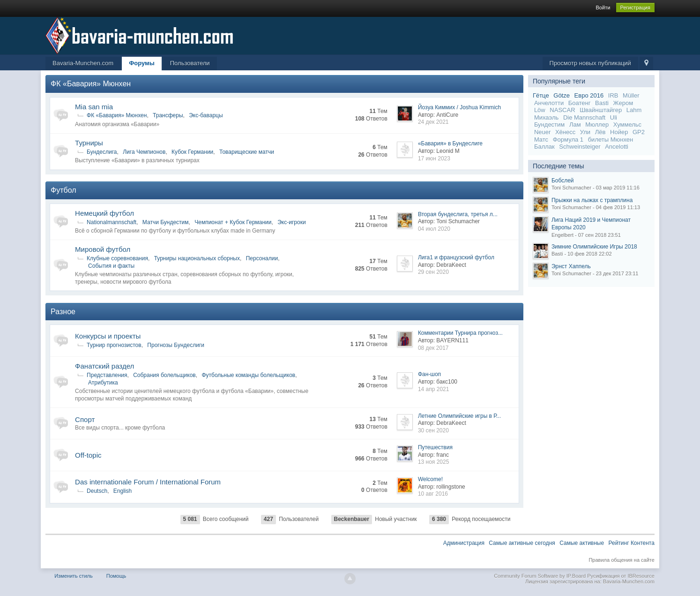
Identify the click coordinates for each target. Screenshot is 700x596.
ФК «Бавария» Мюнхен (91, 84)
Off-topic (88, 455)
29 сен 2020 (433, 272)
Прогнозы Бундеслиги (176, 345)
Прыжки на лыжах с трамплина (592, 200)
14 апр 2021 (434, 389)
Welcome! (430, 479)
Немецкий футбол (104, 213)
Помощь (116, 576)
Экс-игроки (291, 222)
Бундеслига (102, 152)
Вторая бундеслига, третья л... (458, 214)
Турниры (89, 143)
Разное (63, 312)
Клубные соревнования (117, 258)
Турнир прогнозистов (114, 345)
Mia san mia (94, 107)
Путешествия (435, 447)
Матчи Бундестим (166, 222)
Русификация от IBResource (620, 576)
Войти (603, 8)
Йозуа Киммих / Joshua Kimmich (459, 107)
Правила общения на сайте (621, 560)
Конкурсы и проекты (108, 336)
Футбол (63, 190)
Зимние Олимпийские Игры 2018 (594, 247)
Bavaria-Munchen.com (83, 63)
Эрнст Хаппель (571, 266)
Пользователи (190, 63)
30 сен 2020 (433, 430)
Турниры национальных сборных (197, 258)
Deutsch (97, 491)
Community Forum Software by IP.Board (540, 576)
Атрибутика (103, 383)
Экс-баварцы (206, 115)
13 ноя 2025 (434, 462)
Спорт (85, 419)
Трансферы (168, 115)
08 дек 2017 (433, 348)
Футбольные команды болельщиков (248, 375)
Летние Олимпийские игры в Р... (459, 416)
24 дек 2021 (433, 122)
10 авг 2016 (433, 494)
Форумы (142, 63)
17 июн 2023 (434, 158)
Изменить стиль (74, 576)
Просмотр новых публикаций (590, 63)
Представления (107, 375)
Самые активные (582, 543)
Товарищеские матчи (247, 152)
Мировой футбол (103, 249)
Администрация (464, 543)
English (123, 491)
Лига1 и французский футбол (456, 257)
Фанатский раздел (104, 366)
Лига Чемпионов (144, 152)
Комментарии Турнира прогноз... (460, 333)
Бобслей (563, 181)
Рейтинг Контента (631, 543)
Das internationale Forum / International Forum (148, 482)
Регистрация (635, 8)
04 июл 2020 (434, 229)
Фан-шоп (429, 374)
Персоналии (262, 258)
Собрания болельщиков (164, 375)
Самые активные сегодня (522, 543)
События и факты (111, 266)
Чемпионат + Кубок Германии (233, 222)
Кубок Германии (192, 152)
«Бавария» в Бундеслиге (450, 143)
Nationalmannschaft (112, 222)
